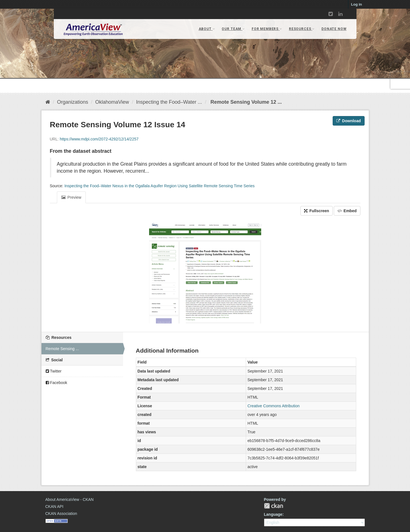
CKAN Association (61, 514)
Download (349, 121)
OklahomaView (112, 102)
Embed (347, 211)
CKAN (274, 506)
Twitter (54, 371)
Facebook (56, 383)
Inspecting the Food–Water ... (169, 102)
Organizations (73, 102)
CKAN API (55, 506)
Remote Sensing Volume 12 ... (245, 102)
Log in (357, 4)
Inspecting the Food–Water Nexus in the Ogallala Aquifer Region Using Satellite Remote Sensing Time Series (160, 186)
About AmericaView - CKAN (70, 499)
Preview (71, 197)
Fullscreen (317, 211)
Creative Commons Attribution (274, 406)
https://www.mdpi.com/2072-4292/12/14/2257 (99, 139)
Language (273, 514)
